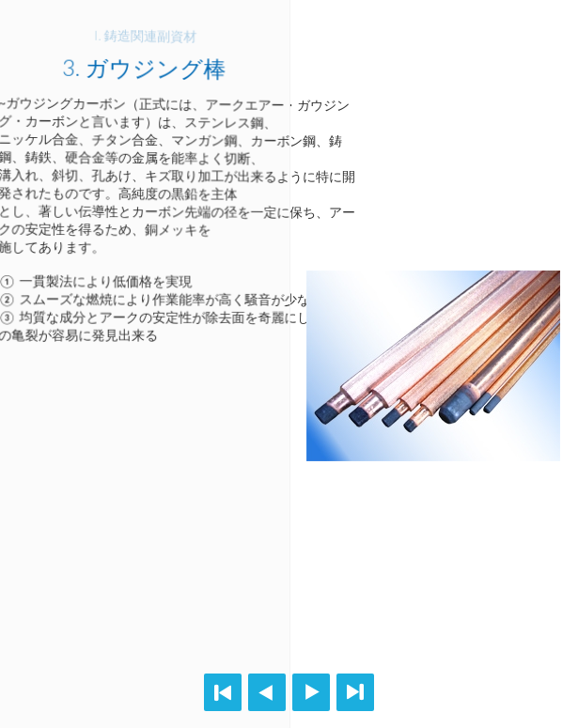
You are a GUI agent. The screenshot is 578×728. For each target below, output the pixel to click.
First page (223, 692)
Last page (355, 692)
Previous (267, 692)
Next (311, 692)
